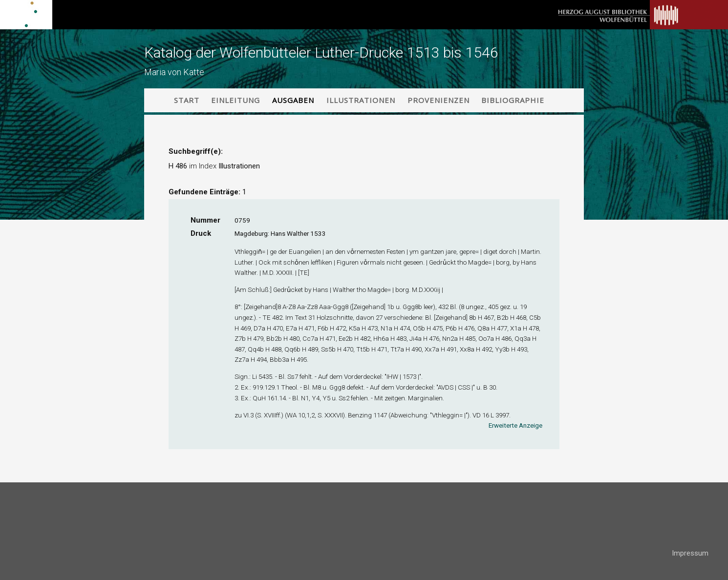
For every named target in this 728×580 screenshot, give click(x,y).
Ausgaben (293, 100)
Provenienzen (439, 100)
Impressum (690, 553)
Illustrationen (361, 100)
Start (187, 100)
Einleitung (236, 100)
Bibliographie (513, 100)
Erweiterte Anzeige (515, 425)
